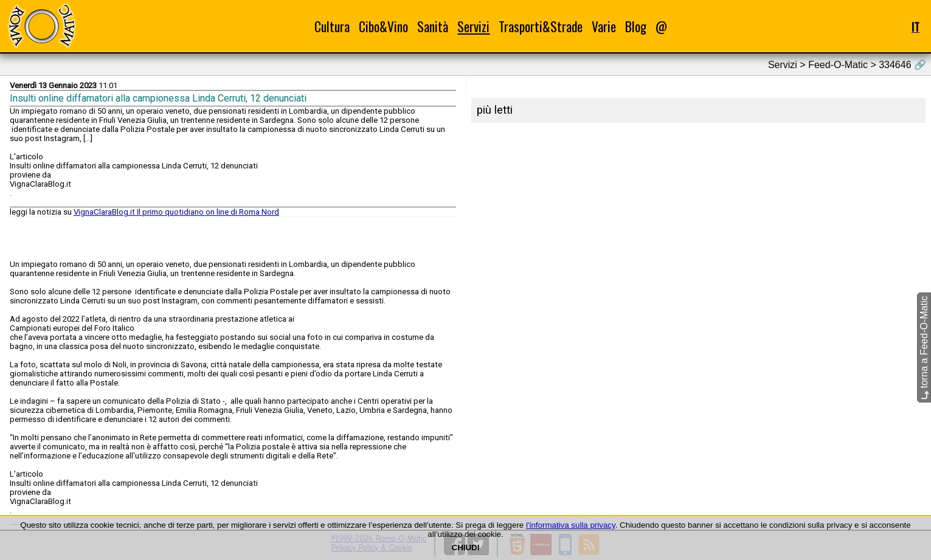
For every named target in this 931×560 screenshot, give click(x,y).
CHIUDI (466, 548)
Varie (604, 26)
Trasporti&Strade (541, 26)
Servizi (473, 26)
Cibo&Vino (383, 26)
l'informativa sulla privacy (571, 525)
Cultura (332, 26)
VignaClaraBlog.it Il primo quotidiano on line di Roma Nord (176, 212)
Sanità (433, 26)
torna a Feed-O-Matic (924, 347)
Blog (636, 26)
